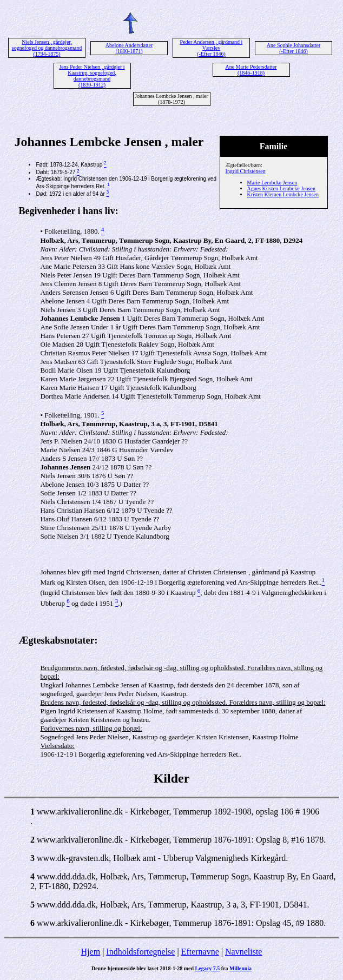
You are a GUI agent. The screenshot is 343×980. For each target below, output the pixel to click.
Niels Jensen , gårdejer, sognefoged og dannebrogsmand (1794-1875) (47, 48)
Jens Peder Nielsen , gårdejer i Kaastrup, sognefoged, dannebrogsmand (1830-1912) (92, 76)
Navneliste (243, 952)
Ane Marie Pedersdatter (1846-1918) (251, 70)
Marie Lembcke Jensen (272, 183)
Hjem (91, 952)
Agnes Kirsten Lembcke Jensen (281, 188)
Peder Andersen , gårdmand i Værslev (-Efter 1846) (212, 48)
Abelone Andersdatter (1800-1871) (129, 48)
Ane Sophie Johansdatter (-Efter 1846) (293, 48)
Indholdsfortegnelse (140, 952)
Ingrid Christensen (246, 171)
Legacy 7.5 (208, 968)
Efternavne (200, 952)
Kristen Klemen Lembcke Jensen (283, 194)
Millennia (240, 968)
